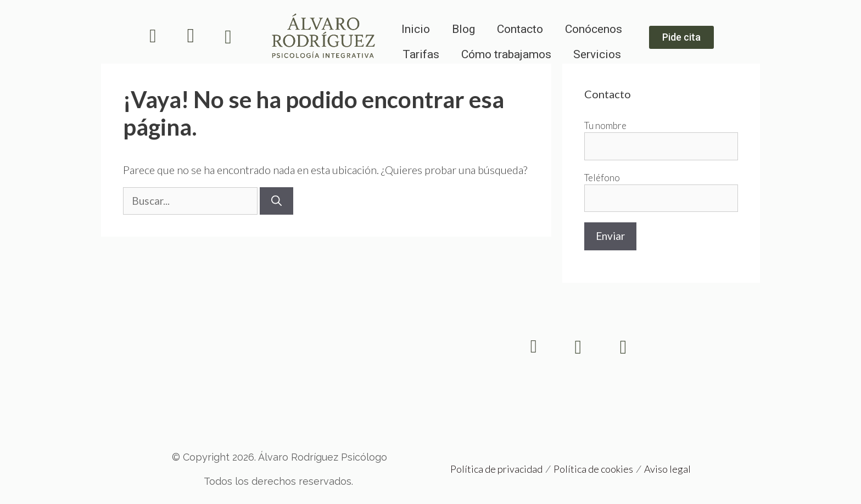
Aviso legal (667, 469)
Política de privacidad (496, 469)
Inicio (416, 29)
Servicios (597, 54)
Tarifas (421, 54)
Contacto (520, 29)
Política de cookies (593, 469)
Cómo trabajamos (506, 54)
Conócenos (594, 29)
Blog (463, 29)
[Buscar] (276, 201)
